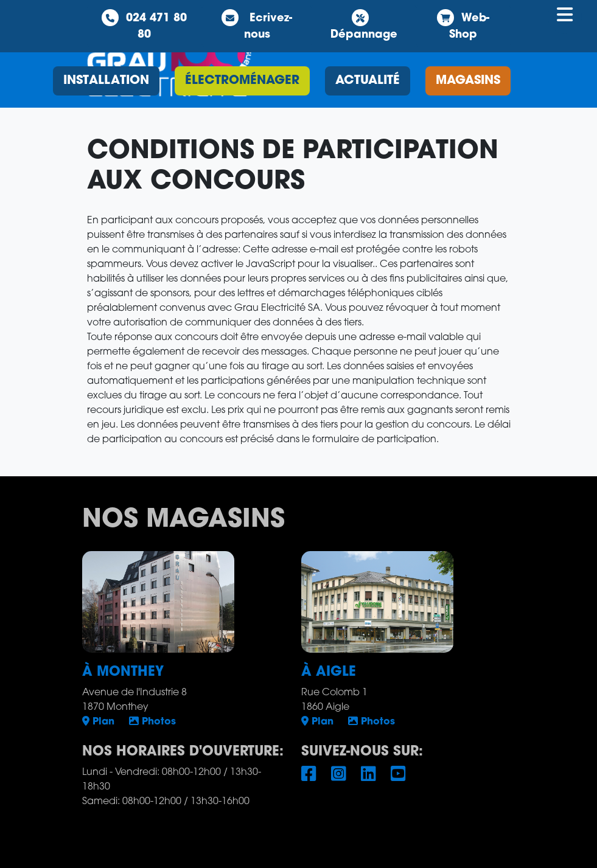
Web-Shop (463, 25)
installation (106, 81)
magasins (468, 81)
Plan (98, 722)
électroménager (242, 81)
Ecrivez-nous (257, 25)
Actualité (368, 81)
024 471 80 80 (144, 25)
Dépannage (364, 25)
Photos (152, 722)
